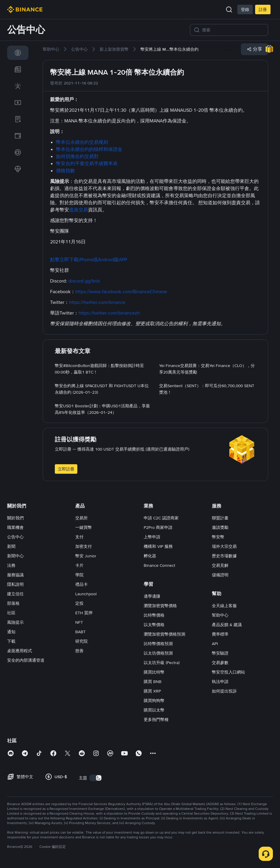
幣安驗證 (220, 653)
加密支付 (84, 546)
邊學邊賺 (152, 596)
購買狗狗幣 (154, 701)
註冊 (263, 9)
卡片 (79, 565)
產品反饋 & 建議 (227, 625)
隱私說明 (15, 584)
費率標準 (220, 634)
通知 (11, 632)
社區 (11, 613)
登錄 (245, 9)
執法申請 (220, 682)
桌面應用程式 (20, 651)
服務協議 (15, 575)
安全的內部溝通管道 (26, 660)
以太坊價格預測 (158, 653)
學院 (79, 575)
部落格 (13, 603)
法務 (11, 565)
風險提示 (15, 622)
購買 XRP (152, 691)
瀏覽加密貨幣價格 (160, 606)
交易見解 (220, 565)
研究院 (81, 641)
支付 (79, 537)
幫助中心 (220, 615)
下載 (11, 641)
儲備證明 (220, 575)
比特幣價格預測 (158, 644)
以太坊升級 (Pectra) (162, 663)
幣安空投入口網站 (228, 672)
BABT (80, 632)
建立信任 (15, 594)
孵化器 (150, 556)
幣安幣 (218, 537)
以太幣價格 (154, 625)
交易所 (81, 518)
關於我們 (15, 518)
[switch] (96, 778)
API (215, 644)
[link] (18, 53)
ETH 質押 (84, 613)
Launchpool (86, 594)
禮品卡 (81, 584)
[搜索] (233, 30)
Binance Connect (159, 565)
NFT (79, 622)
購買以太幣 (154, 710)
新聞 (11, 546)
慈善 (79, 651)
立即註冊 (66, 469)
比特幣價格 (154, 615)
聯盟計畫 (220, 518)
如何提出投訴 (224, 691)
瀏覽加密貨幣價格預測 (164, 634)
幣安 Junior (86, 556)
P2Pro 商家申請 (158, 527)
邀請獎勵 (220, 527)
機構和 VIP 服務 (158, 546)
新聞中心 (15, 556)
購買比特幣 (154, 672)
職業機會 (15, 527)
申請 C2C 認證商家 (161, 518)
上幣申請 (152, 537)
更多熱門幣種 (156, 719)
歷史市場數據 (224, 556)
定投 (79, 603)
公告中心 (15, 537)
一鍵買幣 (84, 527)
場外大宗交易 (224, 546)
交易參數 (220, 663)
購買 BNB (153, 682)
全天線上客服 (224, 606)
